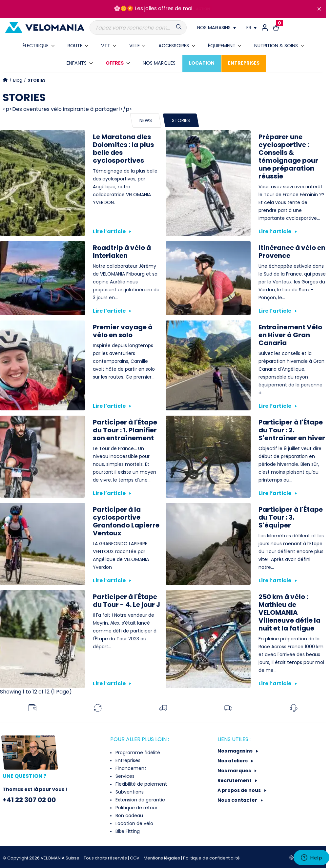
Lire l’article (112, 232)
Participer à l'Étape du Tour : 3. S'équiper (291, 517)
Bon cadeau (129, 816)
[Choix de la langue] (251, 28)
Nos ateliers (233, 761)
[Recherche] (138, 28)
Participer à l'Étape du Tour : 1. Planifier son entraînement (125, 430)
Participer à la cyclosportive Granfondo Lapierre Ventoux (126, 521)
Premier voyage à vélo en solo (123, 331)
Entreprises (127, 760)
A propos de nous (240, 790)
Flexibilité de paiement (141, 784)
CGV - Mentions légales (155, 858)
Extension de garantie (140, 800)
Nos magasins (236, 751)
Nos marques (235, 771)
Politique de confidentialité (211, 858)
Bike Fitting (127, 831)
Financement (130, 768)
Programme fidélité (137, 753)
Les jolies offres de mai (164, 8)
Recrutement (235, 780)
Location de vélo (134, 823)
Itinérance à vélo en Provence (292, 252)
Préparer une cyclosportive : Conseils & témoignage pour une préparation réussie (288, 156)
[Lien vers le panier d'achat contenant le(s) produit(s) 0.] (276, 28)
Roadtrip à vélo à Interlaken (122, 252)
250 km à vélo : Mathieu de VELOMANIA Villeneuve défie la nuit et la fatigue (290, 612)
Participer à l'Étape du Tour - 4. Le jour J (126, 601)
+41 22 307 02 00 (29, 800)
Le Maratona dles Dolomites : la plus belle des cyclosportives (123, 149)
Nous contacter (238, 800)
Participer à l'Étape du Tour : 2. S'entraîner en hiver (292, 430)
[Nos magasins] (217, 28)
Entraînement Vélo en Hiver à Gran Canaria (290, 335)
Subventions (129, 792)
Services (124, 776)
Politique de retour (136, 808)
